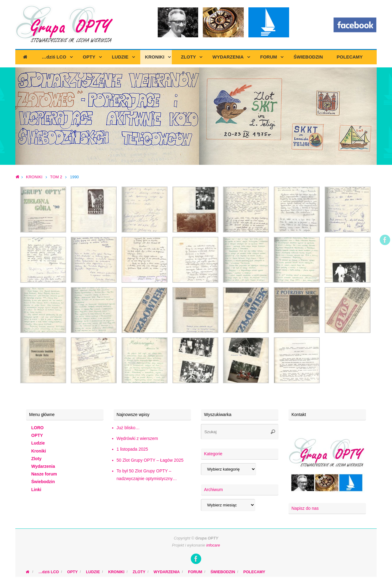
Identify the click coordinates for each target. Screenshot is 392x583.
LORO (37, 428)
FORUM (195, 572)
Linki (36, 490)
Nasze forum (44, 474)
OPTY (37, 435)
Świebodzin (43, 482)
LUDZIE (93, 572)
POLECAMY (254, 572)
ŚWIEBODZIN (223, 572)
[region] (196, 116)
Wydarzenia (43, 466)
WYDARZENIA (167, 572)
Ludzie (38, 443)
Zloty (36, 459)
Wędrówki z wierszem (137, 438)
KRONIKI (34, 177)
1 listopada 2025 (132, 449)
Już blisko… (128, 428)
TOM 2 (56, 177)
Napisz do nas (305, 508)
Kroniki (39, 451)
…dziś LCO (49, 572)
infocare (213, 545)
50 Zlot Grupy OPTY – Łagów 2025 (150, 460)
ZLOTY (139, 572)
